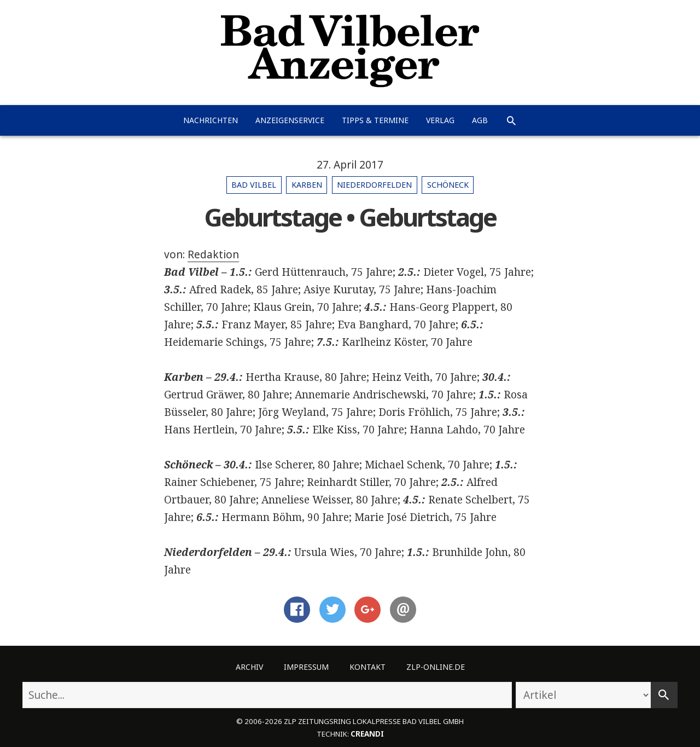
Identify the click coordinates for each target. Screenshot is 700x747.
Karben (307, 185)
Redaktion (213, 254)
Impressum (306, 667)
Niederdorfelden (374, 185)
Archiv (249, 667)
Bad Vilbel (254, 185)
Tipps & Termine (375, 120)
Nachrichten (211, 120)
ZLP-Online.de (436, 667)
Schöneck (448, 185)
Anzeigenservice (290, 120)
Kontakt (367, 667)
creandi (367, 734)
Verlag (440, 120)
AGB (480, 120)
